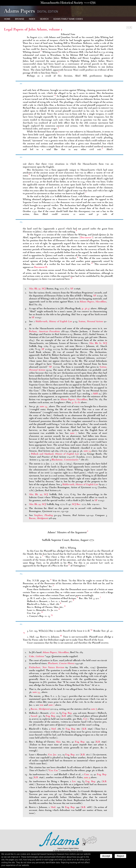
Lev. (53, 713)
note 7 (74, 433)
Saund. (34, 716)
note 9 (87, 777)
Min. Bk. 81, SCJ (98, 343)
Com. (87, 774)
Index (32, 19)
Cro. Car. (54, 770)
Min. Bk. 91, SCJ (37, 289)
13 (52, 615)
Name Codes (68, 19)
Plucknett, (62, 663)
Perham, (45, 331)
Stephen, (44, 515)
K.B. (64, 716)
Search (44, 19)
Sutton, (91, 321)
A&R (95, 394)
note (44, 406)
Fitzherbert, (47, 667)
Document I (87, 237)
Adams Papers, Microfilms (93, 302)
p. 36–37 (86, 308)
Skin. (59, 742)
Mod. (54, 729)
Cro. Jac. (53, 754)
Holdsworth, (54, 321)
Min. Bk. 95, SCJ (39, 494)
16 (61, 636)
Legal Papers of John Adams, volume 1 (33, 29)
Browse (20, 19)
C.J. (85, 719)
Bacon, (39, 518)
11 (71, 278)
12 (42, 612)
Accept (106, 856)
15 (24, 633)
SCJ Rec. (76, 504)
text (41, 705)
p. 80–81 (76, 402)
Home (7, 19)
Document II (41, 267)
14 (91, 630)
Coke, (37, 656)
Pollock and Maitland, (55, 454)
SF (72, 289)
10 (92, 263)
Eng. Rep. (67, 713)
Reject (120, 856)
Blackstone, (65, 460)
